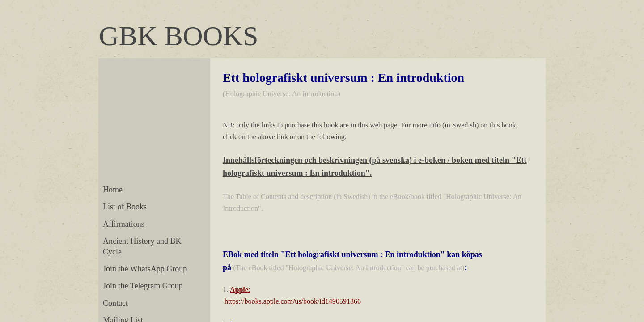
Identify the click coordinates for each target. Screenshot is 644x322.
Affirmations (124, 224)
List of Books (125, 207)
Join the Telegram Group (143, 286)
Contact (115, 303)
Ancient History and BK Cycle (142, 246)
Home (113, 190)
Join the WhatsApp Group (145, 269)
